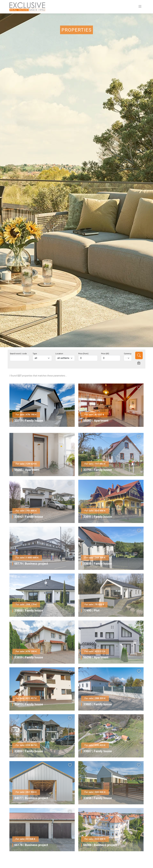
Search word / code (18, 354)
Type (35, 354)
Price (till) (105, 354)
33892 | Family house (29, 529)
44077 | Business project (31, 810)
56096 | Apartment (96, 670)
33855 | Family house (97, 576)
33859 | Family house (29, 670)
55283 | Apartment (96, 421)
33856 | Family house (97, 810)
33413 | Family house (29, 716)
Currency (128, 354)
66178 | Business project (31, 857)
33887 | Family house (97, 763)
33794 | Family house (97, 482)
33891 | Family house (97, 529)
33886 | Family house (29, 763)
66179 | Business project (31, 576)
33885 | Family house (97, 716)
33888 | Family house (29, 623)
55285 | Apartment (27, 482)
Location (59, 354)
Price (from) (83, 354)
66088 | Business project (100, 857)
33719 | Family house (29, 421)
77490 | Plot (91, 623)
